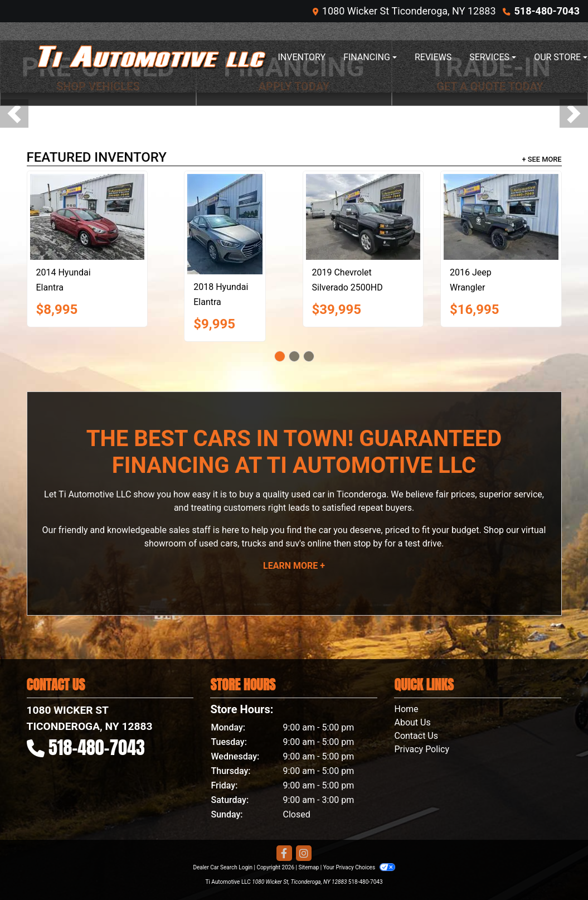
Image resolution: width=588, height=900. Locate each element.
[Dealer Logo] (152, 57)
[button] (14, 113)
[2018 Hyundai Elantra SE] (225, 224)
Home (406, 709)
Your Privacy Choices (359, 867)
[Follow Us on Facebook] (284, 854)
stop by (368, 543)
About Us (412, 722)
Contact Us (416, 736)
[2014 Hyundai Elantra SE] (88, 217)
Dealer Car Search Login (223, 867)
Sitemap (308, 867)
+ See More (542, 159)
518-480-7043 (547, 11)
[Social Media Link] (304, 854)
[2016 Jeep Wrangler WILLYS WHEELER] (501, 217)
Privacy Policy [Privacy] (422, 749)
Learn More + (294, 566)
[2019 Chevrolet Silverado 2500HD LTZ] (363, 217)
